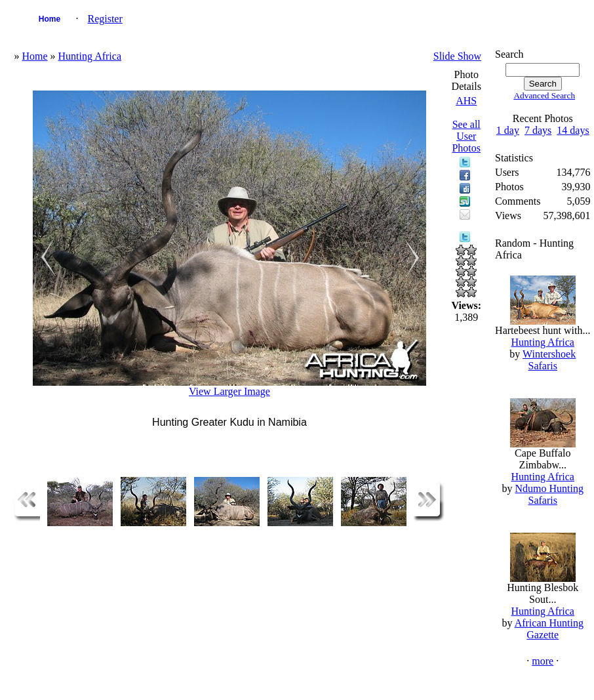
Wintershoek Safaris (549, 360)
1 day (508, 130)
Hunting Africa (90, 56)
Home (49, 19)
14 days (573, 130)
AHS (466, 101)
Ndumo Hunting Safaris (549, 494)
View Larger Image (229, 391)
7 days (538, 130)
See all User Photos (466, 136)
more (543, 661)
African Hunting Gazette (549, 629)
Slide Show (457, 56)
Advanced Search (544, 95)
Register (105, 19)
